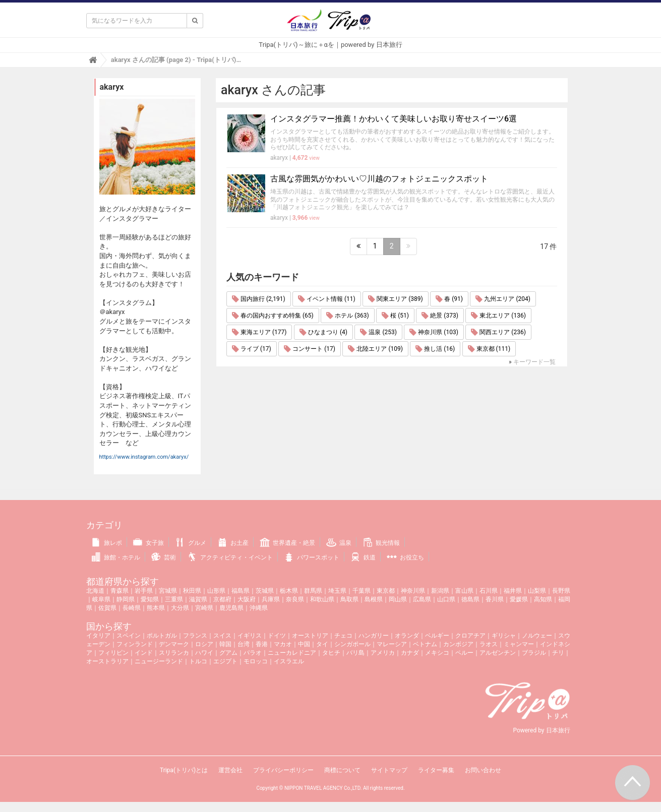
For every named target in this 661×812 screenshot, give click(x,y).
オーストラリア (107, 661)
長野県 (561, 591)
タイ (322, 644)
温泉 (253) (378, 332)
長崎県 (132, 608)
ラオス (489, 644)
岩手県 (144, 591)
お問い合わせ (483, 770)
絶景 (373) (440, 316)
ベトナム (425, 644)
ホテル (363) (347, 316)
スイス (222, 636)
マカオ (283, 644)
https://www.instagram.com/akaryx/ (144, 457)
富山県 (464, 591)
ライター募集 (436, 770)
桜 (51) (395, 316)
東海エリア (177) (259, 332)
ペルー (464, 653)
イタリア (98, 636)
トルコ (198, 661)
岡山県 (398, 599)
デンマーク (174, 644)
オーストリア (310, 636)
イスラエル (289, 661)
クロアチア (470, 636)
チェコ (343, 636)
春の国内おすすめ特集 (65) (273, 316)
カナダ (410, 653)
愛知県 (150, 599)
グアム (228, 653)
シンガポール (352, 644)
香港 (262, 644)
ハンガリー (374, 636)
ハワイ (204, 653)
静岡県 (126, 599)
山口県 (446, 599)
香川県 (495, 599)
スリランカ (174, 653)
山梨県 (537, 591)
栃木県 (289, 591)
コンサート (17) (310, 349)
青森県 (119, 591)
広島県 (422, 599)
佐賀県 (107, 608)
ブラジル (534, 653)
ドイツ (277, 636)
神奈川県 (413, 591)
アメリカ (383, 653)
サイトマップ (389, 770)
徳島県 (470, 599)
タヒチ (331, 653)
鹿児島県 (231, 608)
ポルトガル (162, 636)
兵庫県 (271, 599)
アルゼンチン (498, 653)
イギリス (250, 636)
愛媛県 (519, 599)
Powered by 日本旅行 (541, 730)
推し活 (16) (435, 349)
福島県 (241, 591)
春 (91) (449, 299)
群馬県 (313, 591)
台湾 (244, 644)
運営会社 (230, 770)
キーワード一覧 (534, 362)
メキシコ (437, 653)
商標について (342, 770)
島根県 (374, 599)
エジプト (225, 661)
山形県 (216, 591)
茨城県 (265, 591)
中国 (304, 644)
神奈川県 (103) (434, 332)
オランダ (407, 636)
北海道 (95, 591)
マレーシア (392, 644)
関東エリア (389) (395, 299)
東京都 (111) (489, 349)
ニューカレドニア (292, 653)
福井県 (513, 591)
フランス (195, 636)
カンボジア (458, 644)
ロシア (204, 644)
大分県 (180, 608)
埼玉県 (337, 591)
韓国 (225, 644)
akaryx (279, 158)
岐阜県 (101, 599)
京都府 (222, 599)
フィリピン (113, 653)
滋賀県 (198, 599)
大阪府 (247, 599)
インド (144, 653)
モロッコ (256, 661)
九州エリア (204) (503, 299)
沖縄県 (259, 608)
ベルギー (437, 636)
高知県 (543, 599)
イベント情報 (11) (327, 299)
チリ (558, 653)
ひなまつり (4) (323, 332)
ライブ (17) (252, 349)
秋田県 (192, 591)
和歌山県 (322, 599)
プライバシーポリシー (283, 770)
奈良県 (295, 599)
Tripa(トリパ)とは (184, 770)
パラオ (253, 653)
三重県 (174, 599)
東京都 (386, 591)
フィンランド (135, 644)
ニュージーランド (159, 661)
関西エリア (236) (498, 332)
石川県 (489, 591)
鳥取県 (349, 599)
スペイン (129, 636)
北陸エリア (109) (375, 349)
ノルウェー (537, 636)
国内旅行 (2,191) (259, 299)
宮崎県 (204, 608)
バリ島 (355, 653)
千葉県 (362, 591)
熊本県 (156, 608)
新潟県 (440, 591)
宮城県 (168, 591)
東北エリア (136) (498, 316)
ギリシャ (504, 636)
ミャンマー (519, 644)
